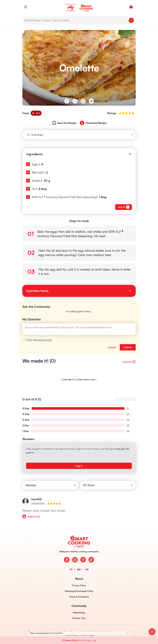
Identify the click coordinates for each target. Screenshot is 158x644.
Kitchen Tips (79, 618)
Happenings (79, 612)
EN (71, 569)
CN (87, 569)
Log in (79, 466)
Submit (128, 347)
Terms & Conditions (79, 597)
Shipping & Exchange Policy (79, 591)
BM (79, 569)
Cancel (112, 347)
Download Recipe (92, 123)
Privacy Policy (79, 585)
